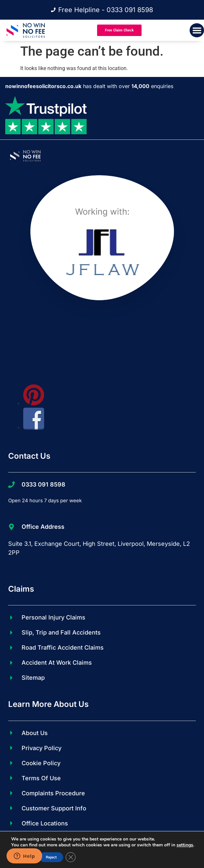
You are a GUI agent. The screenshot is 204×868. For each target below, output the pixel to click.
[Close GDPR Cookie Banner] (71, 857)
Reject (51, 857)
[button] (197, 30)
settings (185, 845)
